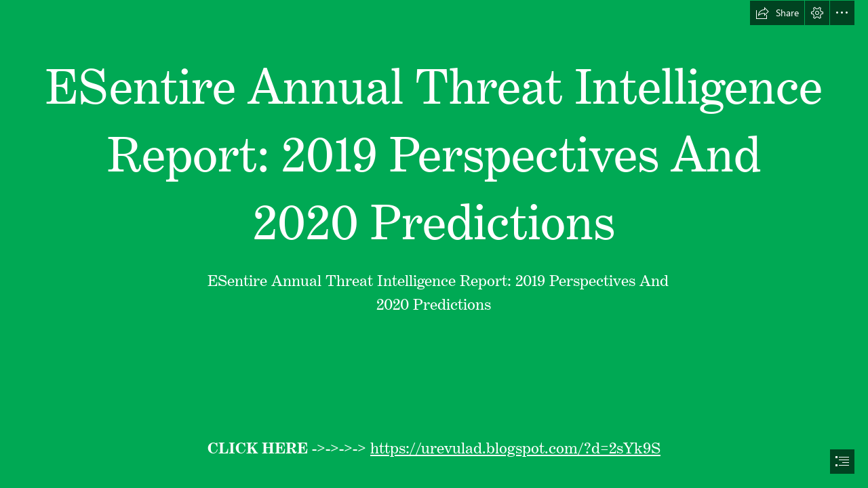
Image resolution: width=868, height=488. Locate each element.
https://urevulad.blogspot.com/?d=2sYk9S (515, 445)
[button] (777, 13)
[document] (434, 244)
